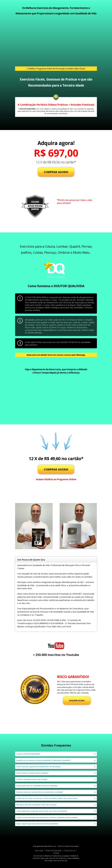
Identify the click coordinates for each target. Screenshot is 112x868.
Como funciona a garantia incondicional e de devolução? (39, 767)
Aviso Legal (39, 850)
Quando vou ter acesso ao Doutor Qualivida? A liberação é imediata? (43, 760)
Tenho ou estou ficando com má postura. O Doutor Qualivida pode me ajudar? (47, 817)
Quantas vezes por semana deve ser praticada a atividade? (40, 792)
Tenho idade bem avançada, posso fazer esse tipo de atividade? (42, 811)
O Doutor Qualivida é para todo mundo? (32, 779)
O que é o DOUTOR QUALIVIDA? (28, 754)
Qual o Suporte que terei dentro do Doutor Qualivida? (37, 824)
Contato (56, 853)
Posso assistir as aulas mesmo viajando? (32, 773)
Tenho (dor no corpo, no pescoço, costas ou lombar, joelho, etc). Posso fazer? (47, 798)
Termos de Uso (70, 850)
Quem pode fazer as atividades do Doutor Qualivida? (37, 786)
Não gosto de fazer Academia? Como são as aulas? (37, 805)
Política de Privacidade (54, 850)
